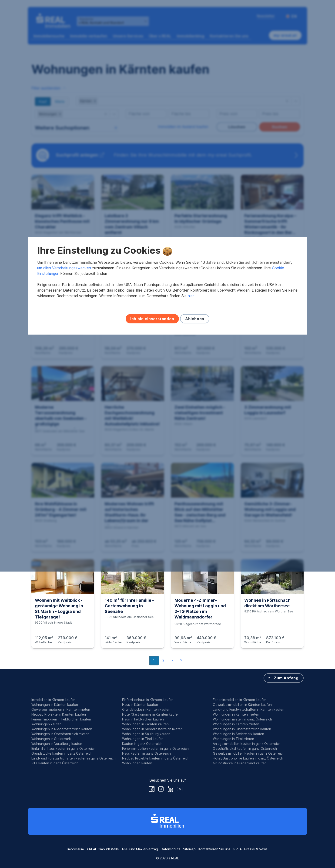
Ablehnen (195, 467)
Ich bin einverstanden (152, 467)
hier (191, 444)
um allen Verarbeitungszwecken (64, 416)
